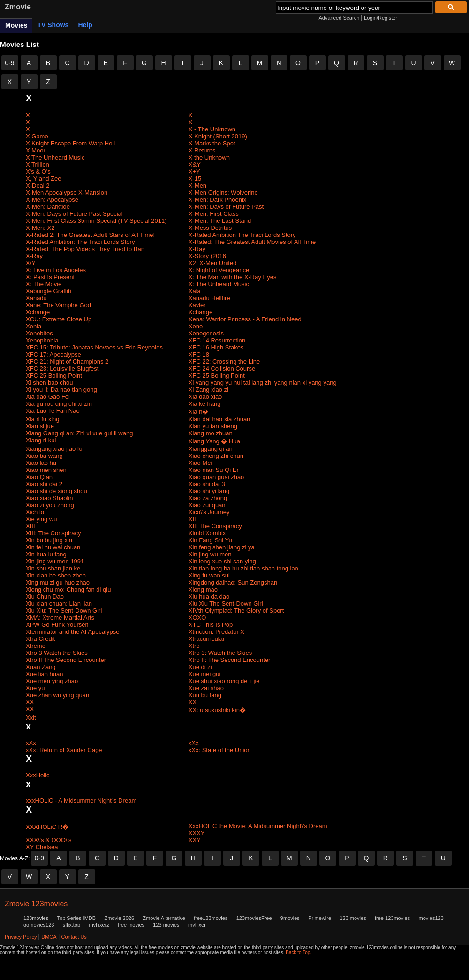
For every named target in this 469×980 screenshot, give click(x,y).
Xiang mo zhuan (211, 433)
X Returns (202, 150)
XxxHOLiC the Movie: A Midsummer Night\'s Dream (258, 826)
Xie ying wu (41, 519)
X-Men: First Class (214, 214)
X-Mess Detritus (210, 228)
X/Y (31, 263)
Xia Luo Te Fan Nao (53, 411)
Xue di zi (200, 667)
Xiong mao (203, 589)
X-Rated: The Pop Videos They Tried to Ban (85, 249)
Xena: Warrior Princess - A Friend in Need (245, 319)
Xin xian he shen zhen (56, 575)
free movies (131, 925)
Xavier (197, 305)
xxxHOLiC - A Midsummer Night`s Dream (81, 801)
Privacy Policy (21, 937)
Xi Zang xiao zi (208, 390)
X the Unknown (209, 157)
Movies (16, 25)
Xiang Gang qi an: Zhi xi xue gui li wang (79, 433)
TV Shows (53, 25)
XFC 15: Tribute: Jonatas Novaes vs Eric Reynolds (94, 347)
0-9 (9, 63)
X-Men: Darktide (48, 207)
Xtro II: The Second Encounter (230, 660)
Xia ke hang (205, 404)
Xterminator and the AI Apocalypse (72, 632)
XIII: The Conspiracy (53, 533)
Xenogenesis (206, 333)
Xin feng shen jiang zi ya (222, 547)
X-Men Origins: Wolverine (223, 193)
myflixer (197, 925)
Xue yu (35, 688)
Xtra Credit (40, 639)
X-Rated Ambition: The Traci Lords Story (80, 242)
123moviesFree (254, 918)
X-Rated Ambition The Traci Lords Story (242, 235)
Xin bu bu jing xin (49, 540)
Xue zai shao (206, 688)
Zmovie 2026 (119, 918)
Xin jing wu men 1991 (55, 561)
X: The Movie (44, 284)
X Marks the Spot (212, 143)
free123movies (211, 918)
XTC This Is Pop (211, 625)
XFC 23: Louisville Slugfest (62, 368)
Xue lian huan (45, 674)
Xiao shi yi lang (209, 491)
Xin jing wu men (210, 554)
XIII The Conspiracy (215, 526)
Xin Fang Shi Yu (210, 540)
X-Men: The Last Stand (220, 221)
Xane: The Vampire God (58, 305)
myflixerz (99, 925)
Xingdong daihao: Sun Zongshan (233, 582)
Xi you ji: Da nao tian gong (61, 390)
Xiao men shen (46, 470)
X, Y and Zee (43, 179)
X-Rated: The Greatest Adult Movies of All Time (252, 242)
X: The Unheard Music (219, 284)
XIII (30, 526)
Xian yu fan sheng (213, 426)
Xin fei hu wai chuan (53, 547)
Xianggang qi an (211, 449)
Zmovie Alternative (164, 918)
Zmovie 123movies (36, 904)
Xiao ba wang (44, 456)
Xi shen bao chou (49, 383)
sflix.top (72, 925)
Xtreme (36, 646)
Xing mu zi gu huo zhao (58, 582)
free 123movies (392, 918)
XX (30, 702)
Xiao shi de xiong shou (57, 491)
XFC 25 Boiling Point (54, 376)
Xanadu (36, 298)
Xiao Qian (39, 477)
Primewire (320, 918)
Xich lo (35, 512)
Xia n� (199, 412)
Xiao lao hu (41, 463)
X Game (37, 136)
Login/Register (381, 18)
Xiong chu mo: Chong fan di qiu (68, 589)
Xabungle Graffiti (49, 291)
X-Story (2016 (207, 256)
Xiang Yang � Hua (214, 441)
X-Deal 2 (38, 186)
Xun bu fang (205, 695)
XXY (195, 840)
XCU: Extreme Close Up (59, 319)
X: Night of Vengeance (219, 270)
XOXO (197, 618)
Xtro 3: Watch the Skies (220, 653)
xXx (31, 743)
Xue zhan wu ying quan (57, 695)
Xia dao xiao (205, 397)
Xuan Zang (41, 667)
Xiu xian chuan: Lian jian (59, 604)
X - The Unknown (212, 129)
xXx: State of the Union (220, 750)
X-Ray (197, 249)
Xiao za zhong (208, 498)
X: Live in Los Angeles (56, 270)
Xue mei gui (205, 674)
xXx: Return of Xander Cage (64, 750)
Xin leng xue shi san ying (222, 561)
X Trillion (38, 164)
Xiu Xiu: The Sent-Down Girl (64, 611)
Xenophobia (42, 340)
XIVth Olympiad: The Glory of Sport (236, 611)
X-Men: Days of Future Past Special (74, 214)
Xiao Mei (200, 463)
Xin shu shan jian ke (53, 568)
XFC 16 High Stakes (216, 347)
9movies (290, 918)
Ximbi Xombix (207, 533)
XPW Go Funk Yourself (57, 625)
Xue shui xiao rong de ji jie (224, 681)
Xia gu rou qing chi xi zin (59, 404)
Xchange (38, 312)
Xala (195, 291)
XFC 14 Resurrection (217, 340)
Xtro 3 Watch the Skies (57, 653)
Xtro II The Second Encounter (66, 660)
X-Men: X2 (40, 228)
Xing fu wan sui (209, 575)
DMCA (49, 937)
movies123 (431, 918)
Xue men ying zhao (52, 681)
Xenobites (39, 333)
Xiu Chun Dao (45, 596)
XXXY (197, 833)
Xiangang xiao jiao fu (54, 449)
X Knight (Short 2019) (218, 136)
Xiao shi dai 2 (44, 484)
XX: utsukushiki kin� (217, 710)
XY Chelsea (42, 847)
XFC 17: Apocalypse (53, 354)
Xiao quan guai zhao (216, 477)
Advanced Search (339, 18)
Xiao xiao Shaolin (49, 498)
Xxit (31, 718)
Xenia (34, 326)
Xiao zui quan (207, 505)
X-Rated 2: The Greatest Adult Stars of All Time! (90, 235)
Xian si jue (40, 426)
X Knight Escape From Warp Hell (70, 143)
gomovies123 (39, 925)
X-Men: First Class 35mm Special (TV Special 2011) (96, 221)
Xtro (194, 646)
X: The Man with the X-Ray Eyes (233, 277)
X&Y (195, 164)
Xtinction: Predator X (216, 632)
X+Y (194, 171)
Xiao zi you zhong (50, 505)
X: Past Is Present (50, 277)
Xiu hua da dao (209, 596)
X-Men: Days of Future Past (226, 207)
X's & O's (38, 171)
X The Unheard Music (55, 157)
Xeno (196, 326)
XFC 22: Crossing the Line (224, 361)
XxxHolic (38, 775)
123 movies (353, 918)
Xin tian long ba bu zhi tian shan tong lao (243, 568)
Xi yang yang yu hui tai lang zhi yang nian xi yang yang (263, 383)
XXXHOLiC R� (47, 827)
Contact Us (74, 937)
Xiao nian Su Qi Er (214, 470)
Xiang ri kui (41, 440)
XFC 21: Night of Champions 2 (67, 361)
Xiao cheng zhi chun (216, 456)
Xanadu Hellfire (209, 298)
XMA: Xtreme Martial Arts (60, 618)
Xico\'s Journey (209, 512)
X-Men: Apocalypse (52, 200)
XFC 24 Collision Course (222, 368)
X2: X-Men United (213, 263)
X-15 (195, 179)
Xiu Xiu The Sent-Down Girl (226, 604)
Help (85, 25)
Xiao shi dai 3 (207, 484)
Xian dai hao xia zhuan (219, 419)
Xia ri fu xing (43, 419)
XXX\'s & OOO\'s (49, 840)
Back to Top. (299, 953)
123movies (36, 918)
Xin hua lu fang (46, 554)
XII (192, 519)
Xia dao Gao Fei (48, 397)
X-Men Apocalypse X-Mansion (67, 193)
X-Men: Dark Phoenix (218, 200)
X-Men (197, 186)
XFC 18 (199, 354)
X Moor (36, 150)
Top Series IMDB (77, 918)
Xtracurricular (207, 639)
